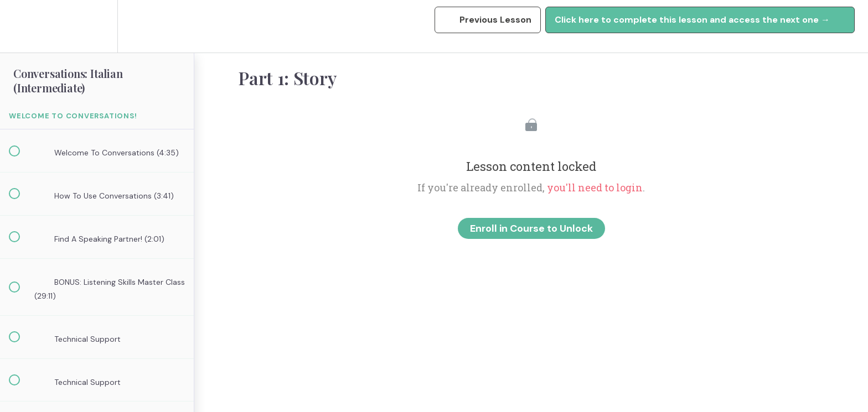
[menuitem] (97, 26)
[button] (20, 26)
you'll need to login (595, 187)
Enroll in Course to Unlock (531, 228)
